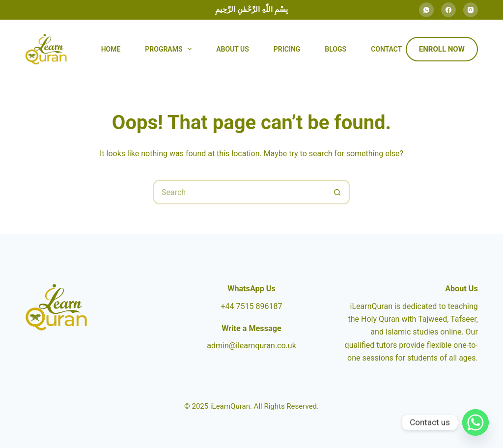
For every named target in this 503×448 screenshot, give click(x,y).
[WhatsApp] (426, 10)
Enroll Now (442, 49)
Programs (170, 49)
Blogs (335, 49)
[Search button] (337, 192)
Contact (386, 49)
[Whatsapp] (475, 422)
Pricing (287, 49)
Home (111, 49)
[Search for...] (239, 192)
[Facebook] (448, 10)
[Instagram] (471, 10)
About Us (233, 49)
